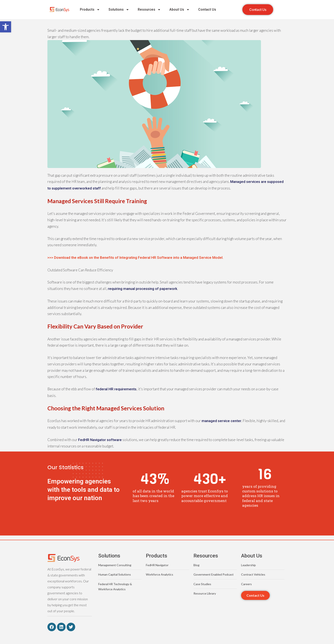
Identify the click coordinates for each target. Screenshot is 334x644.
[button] (6, 27)
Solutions (119, 10)
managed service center (221, 421)
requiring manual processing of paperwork (143, 289)
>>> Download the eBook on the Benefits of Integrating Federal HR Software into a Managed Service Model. (135, 258)
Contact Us (207, 9)
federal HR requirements (116, 389)
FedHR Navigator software (100, 440)
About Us (179, 10)
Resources (149, 10)
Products (90, 10)
